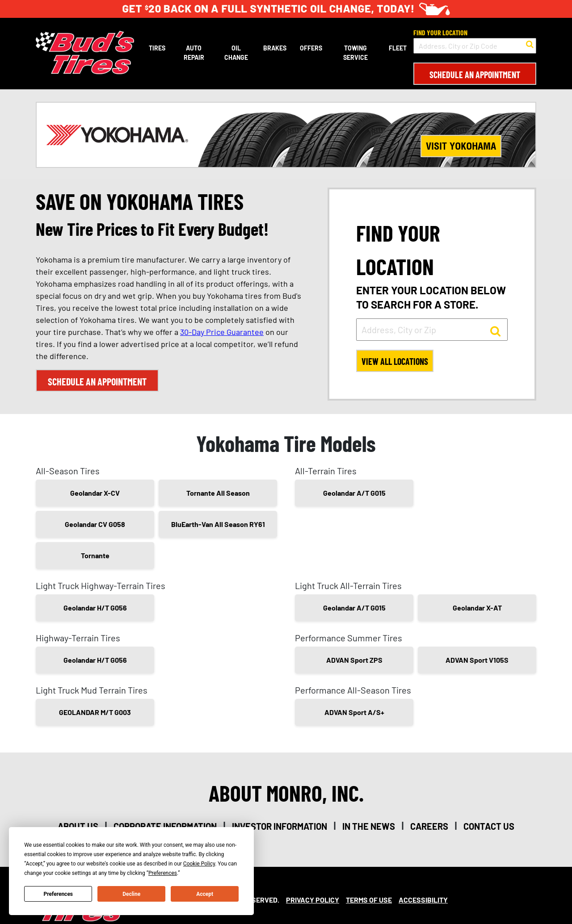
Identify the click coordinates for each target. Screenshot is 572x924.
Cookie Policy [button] (199, 864)
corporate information (165, 826)
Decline (131, 894)
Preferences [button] (163, 873)
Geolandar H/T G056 (95, 608)
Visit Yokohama (461, 146)
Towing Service (355, 53)
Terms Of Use (369, 900)
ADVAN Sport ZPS (354, 660)
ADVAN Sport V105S (477, 660)
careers (429, 826)
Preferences (59, 894)
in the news (369, 826)
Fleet (398, 48)
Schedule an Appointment (475, 75)
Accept (205, 894)
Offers (311, 48)
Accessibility (423, 900)
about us (78, 826)
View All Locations (395, 362)
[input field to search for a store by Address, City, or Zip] (432, 330)
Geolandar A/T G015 (354, 493)
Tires (157, 48)
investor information (280, 826)
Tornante (95, 555)
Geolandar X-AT (477, 608)
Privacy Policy (313, 900)
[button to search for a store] (530, 43)
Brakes (275, 48)
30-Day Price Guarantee (222, 332)
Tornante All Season (218, 493)
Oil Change (236, 53)
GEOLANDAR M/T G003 (95, 712)
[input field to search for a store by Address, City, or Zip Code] (475, 46)
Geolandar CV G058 (95, 524)
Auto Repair (193, 53)
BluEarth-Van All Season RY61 (218, 524)
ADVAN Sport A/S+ (354, 712)
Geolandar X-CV (95, 493)
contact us (489, 826)
